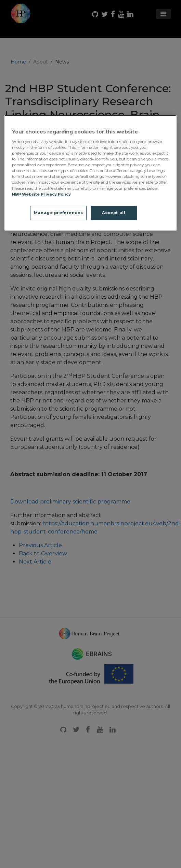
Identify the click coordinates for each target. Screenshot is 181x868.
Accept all (114, 213)
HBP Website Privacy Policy (41, 194)
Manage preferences (58, 213)
